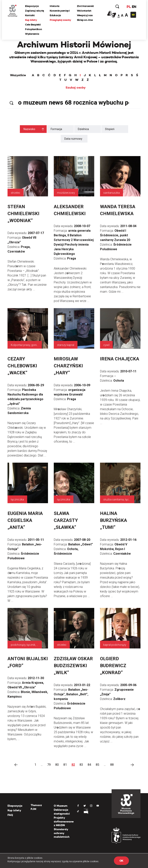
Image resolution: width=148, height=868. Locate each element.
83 (81, 765)
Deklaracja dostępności (62, 812)
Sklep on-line (85, 20)
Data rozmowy (73, 139)
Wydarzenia (32, 34)
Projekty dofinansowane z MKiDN (64, 821)
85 (98, 765)
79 (49, 765)
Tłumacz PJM (36, 807)
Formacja (56, 129)
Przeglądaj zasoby (60, 20)
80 (57, 765)
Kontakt (30, 15)
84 (89, 765)
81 (65, 765)
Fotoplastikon (34, 29)
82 (73, 765)
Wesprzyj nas (85, 15)
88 (112, 765)
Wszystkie (18, 75)
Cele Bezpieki (33, 25)
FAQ (10, 815)
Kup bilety (31, 20)
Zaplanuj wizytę (34, 11)
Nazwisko (29, 129)
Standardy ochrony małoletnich (62, 833)
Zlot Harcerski (85, 6)
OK (121, 861)
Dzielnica (83, 129)
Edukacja (55, 15)
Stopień (110, 129)
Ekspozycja (32, 6)
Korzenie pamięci (60, 11)
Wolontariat (84, 11)
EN (134, 7)
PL (129, 7)
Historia (55, 6)
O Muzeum (61, 806)
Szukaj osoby (76, 88)
